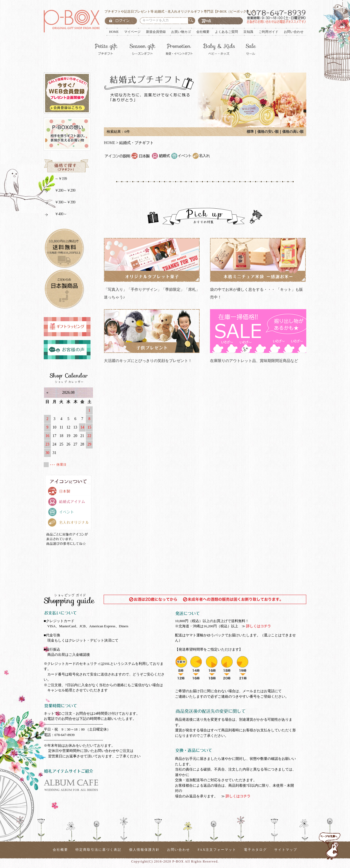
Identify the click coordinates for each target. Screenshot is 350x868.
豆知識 (248, 32)
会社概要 (203, 32)
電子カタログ (255, 850)
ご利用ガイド (269, 32)
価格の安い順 (268, 132)
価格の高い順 (293, 132)
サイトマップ (286, 850)
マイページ (132, 32)
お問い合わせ (294, 32)
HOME (114, 32)
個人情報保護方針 (144, 850)
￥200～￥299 (59, 191)
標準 (250, 132)
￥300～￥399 (59, 203)
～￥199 (55, 179)
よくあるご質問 (226, 32)
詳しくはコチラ (258, 626)
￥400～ (55, 215)
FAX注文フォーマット (217, 850)
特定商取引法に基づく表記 (98, 850)
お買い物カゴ (181, 32)
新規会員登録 (156, 32)
